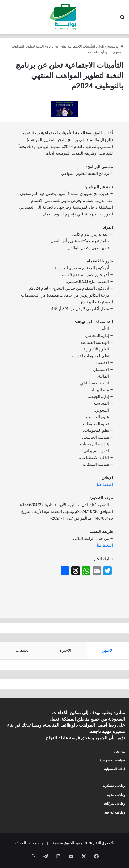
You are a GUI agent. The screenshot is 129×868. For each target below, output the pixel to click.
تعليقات (22, 650)
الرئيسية (115, 46)
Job (101, 46)
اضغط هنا (105, 485)
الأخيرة (66, 650)
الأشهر (108, 650)
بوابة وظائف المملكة (30, 843)
